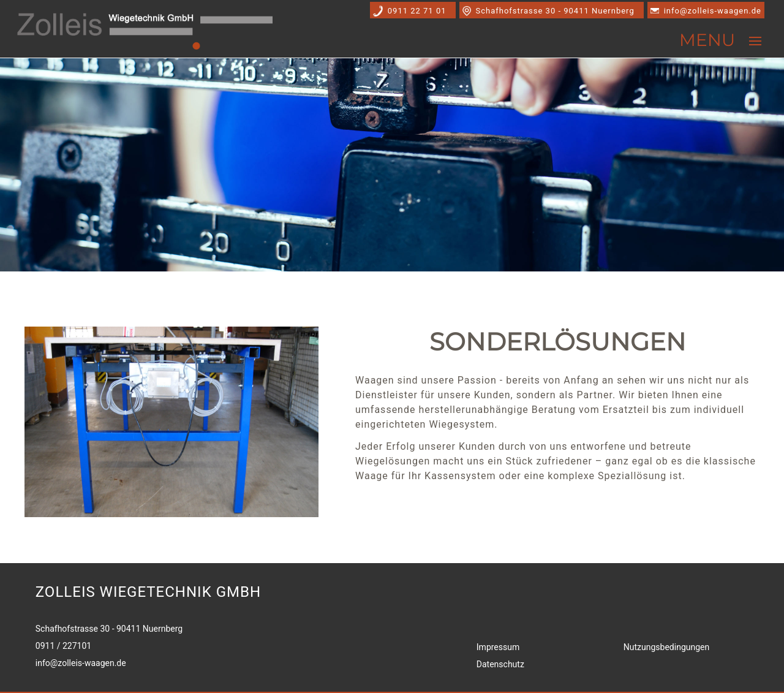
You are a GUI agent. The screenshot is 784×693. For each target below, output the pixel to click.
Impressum (498, 647)
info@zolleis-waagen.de (713, 11)
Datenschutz (500, 664)
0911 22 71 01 (417, 11)
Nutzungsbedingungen (666, 647)
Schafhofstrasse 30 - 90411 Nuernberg (555, 11)
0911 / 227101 (63, 646)
